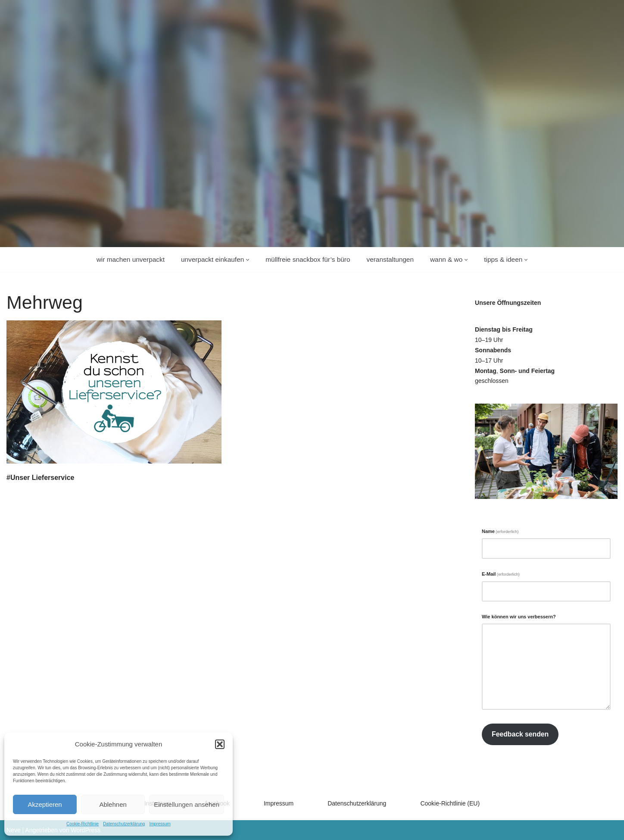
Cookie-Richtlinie (83, 824)
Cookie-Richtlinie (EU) (450, 803)
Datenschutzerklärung (124, 824)
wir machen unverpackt (131, 259)
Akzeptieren (45, 804)
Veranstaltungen (390, 259)
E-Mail (501, 574)
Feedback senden (520, 734)
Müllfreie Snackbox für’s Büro (308, 259)
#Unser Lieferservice (40, 478)
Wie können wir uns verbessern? (519, 617)
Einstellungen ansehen (187, 804)
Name (500, 531)
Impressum (160, 824)
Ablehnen (113, 804)
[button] (220, 744)
